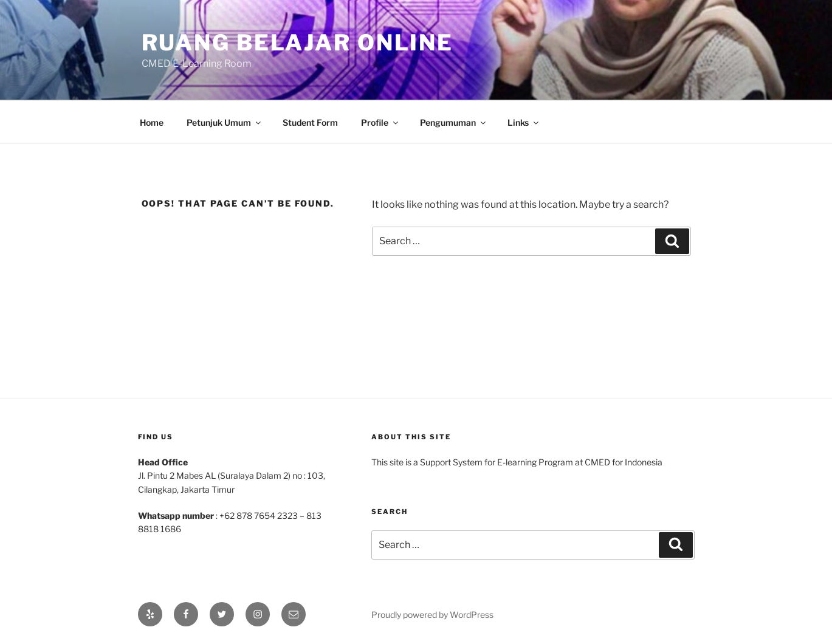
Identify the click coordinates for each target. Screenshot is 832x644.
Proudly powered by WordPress (432, 615)
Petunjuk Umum (225, 122)
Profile (380, 122)
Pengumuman (454, 122)
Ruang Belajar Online (298, 43)
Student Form (310, 122)
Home (152, 122)
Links (524, 122)
